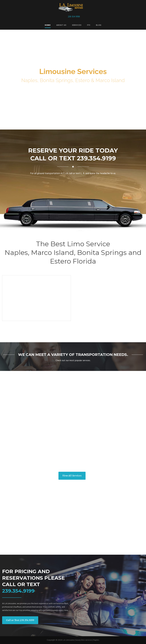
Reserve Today (73, 104)
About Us (61, 25)
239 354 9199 (74, 17)
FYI (89, 25)
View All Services (72, 476)
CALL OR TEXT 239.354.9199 (73, 158)
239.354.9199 (18, 591)
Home (48, 25)
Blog (99, 25)
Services (77, 25)
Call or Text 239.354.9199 (20, 620)
